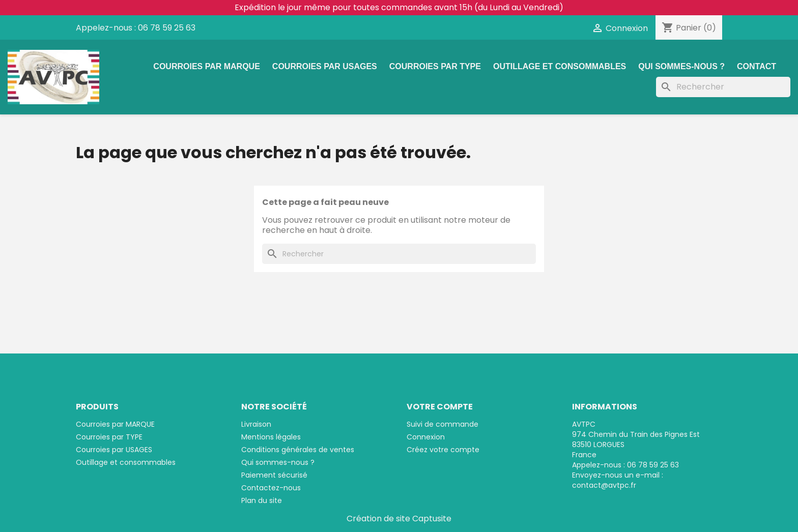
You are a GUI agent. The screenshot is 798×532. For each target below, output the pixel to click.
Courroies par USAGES (325, 66)
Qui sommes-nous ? (681, 66)
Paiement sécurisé (274, 475)
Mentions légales (271, 437)
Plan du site (262, 500)
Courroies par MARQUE (207, 66)
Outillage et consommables (560, 66)
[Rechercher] (723, 87)
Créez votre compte (443, 450)
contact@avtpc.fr (604, 485)
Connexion (426, 437)
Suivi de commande (443, 424)
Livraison (256, 424)
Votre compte (440, 407)
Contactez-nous (271, 488)
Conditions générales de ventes (298, 450)
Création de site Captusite (399, 519)
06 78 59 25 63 (167, 28)
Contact (757, 66)
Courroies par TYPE (435, 66)
